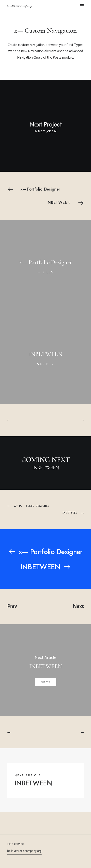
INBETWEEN (33, 783)
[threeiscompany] (20, 6)
